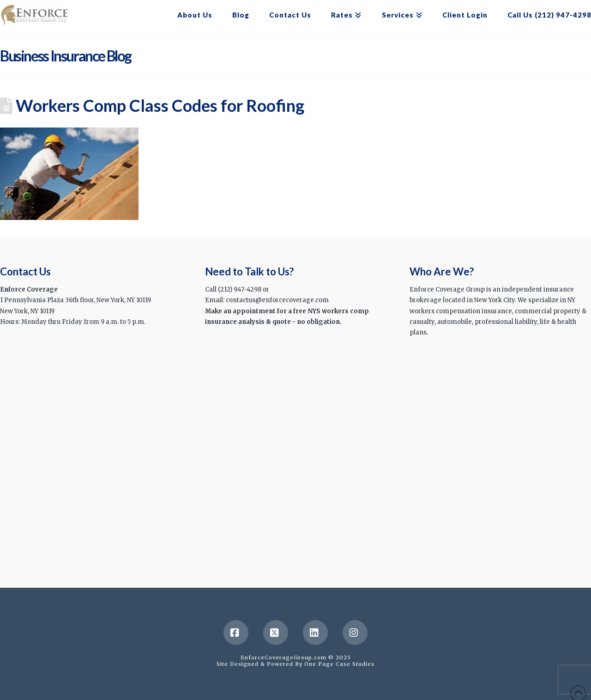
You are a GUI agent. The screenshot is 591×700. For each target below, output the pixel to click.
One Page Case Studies (339, 664)
